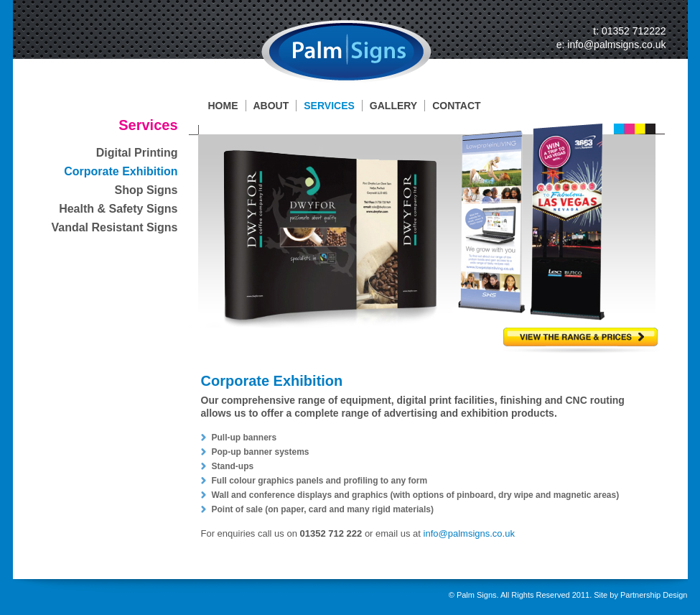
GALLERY (393, 106)
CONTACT (456, 106)
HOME (223, 106)
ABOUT (271, 106)
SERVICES (329, 106)
